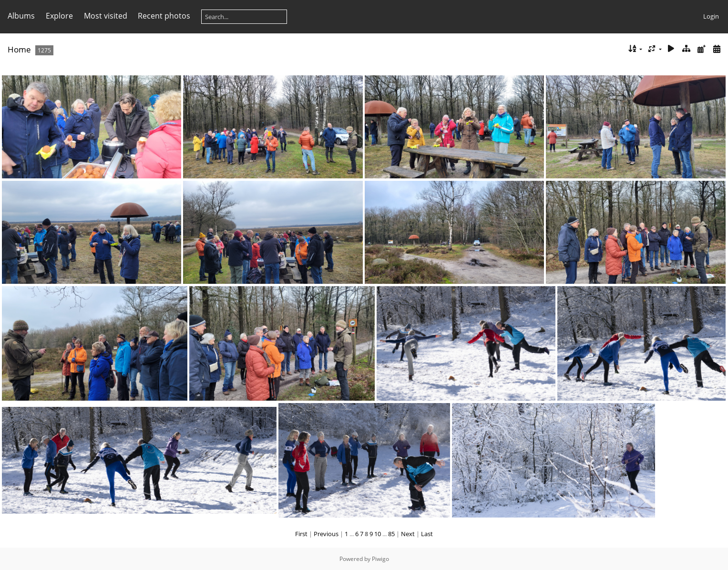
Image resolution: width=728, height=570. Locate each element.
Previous (326, 534)
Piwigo (380, 559)
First (301, 534)
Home (19, 49)
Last (427, 534)
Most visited (106, 16)
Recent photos (164, 16)
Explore (59, 16)
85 (391, 534)
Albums (21, 16)
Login (711, 16)
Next (408, 534)
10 (378, 534)
